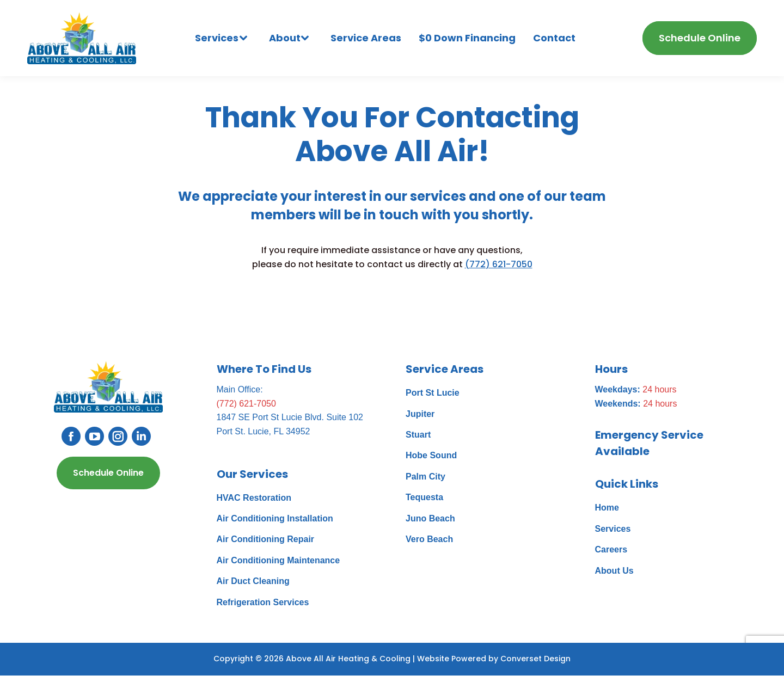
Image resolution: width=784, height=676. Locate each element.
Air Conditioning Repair (266, 539)
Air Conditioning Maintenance (278, 560)
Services (613, 529)
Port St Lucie (433, 393)
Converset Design (535, 659)
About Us (614, 571)
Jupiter (420, 414)
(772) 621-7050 (499, 264)
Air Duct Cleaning (253, 581)
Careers (611, 549)
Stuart (418, 435)
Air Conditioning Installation (275, 518)
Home (607, 508)
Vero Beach (429, 539)
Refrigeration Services (263, 602)
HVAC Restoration (254, 498)
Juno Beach (430, 518)
